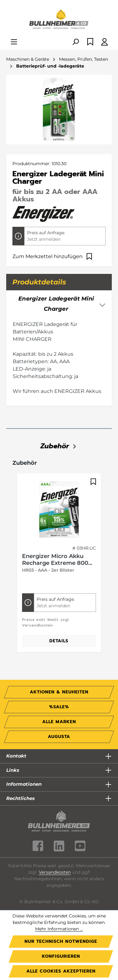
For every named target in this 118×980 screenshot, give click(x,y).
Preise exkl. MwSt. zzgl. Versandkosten (46, 622)
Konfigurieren (61, 956)
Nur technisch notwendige (61, 941)
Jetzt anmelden (44, 239)
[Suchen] (75, 42)
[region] (59, 566)
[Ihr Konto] (104, 42)
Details (59, 641)
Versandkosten (55, 872)
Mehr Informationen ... (59, 929)
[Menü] (14, 42)
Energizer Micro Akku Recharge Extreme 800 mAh (55, 560)
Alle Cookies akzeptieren (61, 971)
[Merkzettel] (90, 42)
